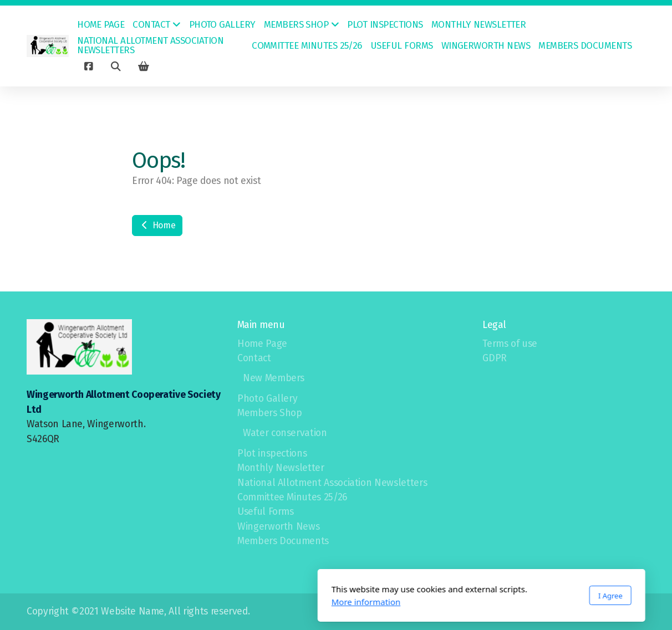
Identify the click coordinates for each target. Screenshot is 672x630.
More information (221, 602)
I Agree (465, 596)
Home (157, 225)
